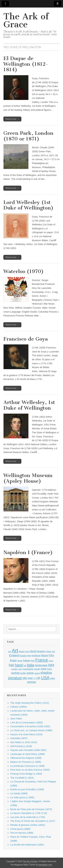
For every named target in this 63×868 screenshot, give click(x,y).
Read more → (12, 119)
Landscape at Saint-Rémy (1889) (27, 754)
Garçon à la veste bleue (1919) (26, 734)
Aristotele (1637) (19, 738)
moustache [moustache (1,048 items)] (28, 669)
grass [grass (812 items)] (51, 661)
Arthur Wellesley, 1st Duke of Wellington (29, 405)
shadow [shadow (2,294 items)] (46, 673)
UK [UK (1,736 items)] (38, 678)
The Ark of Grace (26, 20)
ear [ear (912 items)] (54, 652)
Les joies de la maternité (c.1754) (28, 817)
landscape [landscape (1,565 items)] (41, 665)
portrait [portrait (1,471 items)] (15, 673)
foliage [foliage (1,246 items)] (27, 661)
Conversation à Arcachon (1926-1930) (30, 726)
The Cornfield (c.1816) (22, 778)
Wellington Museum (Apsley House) (28, 478)
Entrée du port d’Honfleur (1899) (27, 789)
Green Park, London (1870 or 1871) (28, 136)
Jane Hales (16, 719)
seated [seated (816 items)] (37, 673)
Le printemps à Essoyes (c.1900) (27, 766)
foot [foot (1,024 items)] (33, 661)
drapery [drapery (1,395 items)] (41, 651)
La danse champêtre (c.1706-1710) (29, 813)
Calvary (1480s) (19, 707)
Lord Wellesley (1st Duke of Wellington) (28, 205)
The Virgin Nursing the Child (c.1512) (30, 703)
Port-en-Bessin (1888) (22, 833)
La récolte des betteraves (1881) (27, 845)
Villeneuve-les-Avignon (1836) (26, 758)
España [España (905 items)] (23, 656)
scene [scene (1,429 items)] (30, 673)
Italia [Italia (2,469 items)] (30, 665)
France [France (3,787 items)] (42, 660)
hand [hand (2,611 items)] (19, 665)
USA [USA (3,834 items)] (45, 678)
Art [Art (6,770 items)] (15, 650)
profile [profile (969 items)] (23, 673)
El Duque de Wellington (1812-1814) (26, 64)
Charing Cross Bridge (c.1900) (26, 774)
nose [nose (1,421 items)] (44, 669)
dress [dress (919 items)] (49, 652)
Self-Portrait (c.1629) (21, 746)
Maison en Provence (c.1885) (26, 762)
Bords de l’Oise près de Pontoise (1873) (31, 809)
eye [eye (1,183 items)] (29, 656)
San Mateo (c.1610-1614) (24, 742)
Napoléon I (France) (28, 552)
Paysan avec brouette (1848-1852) (28, 750)
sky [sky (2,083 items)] (25, 678)
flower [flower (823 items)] (20, 661)
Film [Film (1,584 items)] (51, 655)
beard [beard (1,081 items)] (22, 651)
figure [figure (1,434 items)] (45, 655)
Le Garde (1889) (19, 793)
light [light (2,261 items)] (51, 665)
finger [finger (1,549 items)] (13, 660)
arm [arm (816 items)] (10, 652)
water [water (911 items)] (52, 678)
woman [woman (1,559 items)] (32, 682)
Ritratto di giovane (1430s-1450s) (28, 825)
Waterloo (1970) (24, 271)
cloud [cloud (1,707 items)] (33, 651)
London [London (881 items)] (15, 669)
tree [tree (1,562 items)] (30, 678)
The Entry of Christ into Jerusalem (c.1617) (33, 821)
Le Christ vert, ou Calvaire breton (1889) (31, 730)
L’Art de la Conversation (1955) (26, 723)
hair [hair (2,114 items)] (12, 665)
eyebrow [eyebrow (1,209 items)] (36, 656)
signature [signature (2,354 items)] (15, 678)
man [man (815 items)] (20, 669)
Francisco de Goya (26, 339)
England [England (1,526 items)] (14, 655)
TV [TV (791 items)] (35, 678)
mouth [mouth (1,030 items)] (37, 669)
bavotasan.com (45, 865)
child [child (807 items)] (27, 652)
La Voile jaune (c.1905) (22, 797)
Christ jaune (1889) (20, 829)
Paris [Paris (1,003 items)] (49, 669)
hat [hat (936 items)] (25, 666)
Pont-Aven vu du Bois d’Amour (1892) (30, 770)
